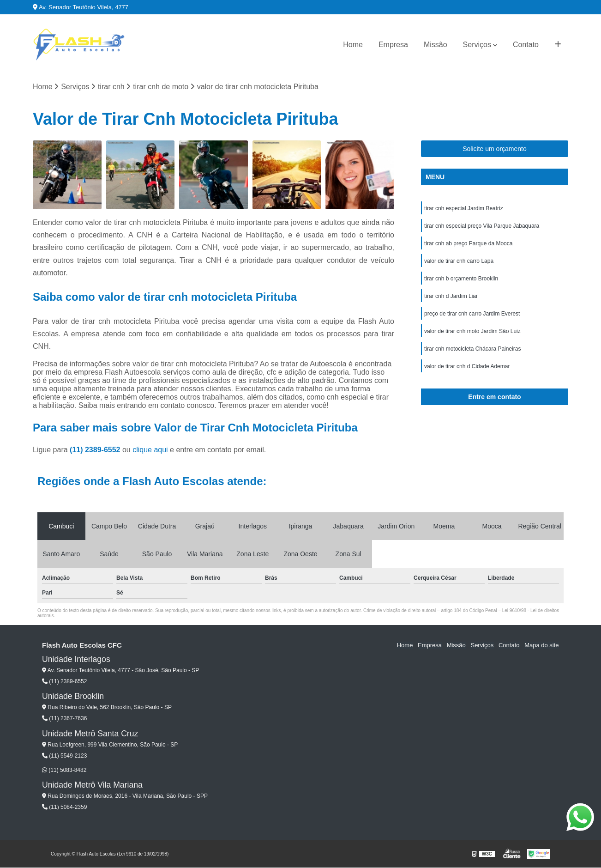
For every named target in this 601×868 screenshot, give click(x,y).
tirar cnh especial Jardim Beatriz (464, 209)
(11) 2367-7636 (64, 719)
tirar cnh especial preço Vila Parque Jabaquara (482, 226)
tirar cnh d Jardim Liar (451, 297)
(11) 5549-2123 (64, 756)
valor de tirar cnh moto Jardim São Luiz (472, 332)
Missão (436, 45)
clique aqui (150, 450)
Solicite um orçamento (495, 149)
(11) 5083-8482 (64, 770)
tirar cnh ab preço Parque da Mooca (468, 244)
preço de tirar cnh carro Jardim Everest (472, 314)
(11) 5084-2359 (64, 807)
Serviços (477, 45)
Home (353, 45)
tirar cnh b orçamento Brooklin (461, 279)
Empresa (393, 45)
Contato (526, 45)
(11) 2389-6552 (96, 450)
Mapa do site (541, 646)
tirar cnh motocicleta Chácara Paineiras (472, 349)
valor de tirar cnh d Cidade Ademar (467, 367)
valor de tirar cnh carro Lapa (459, 261)
